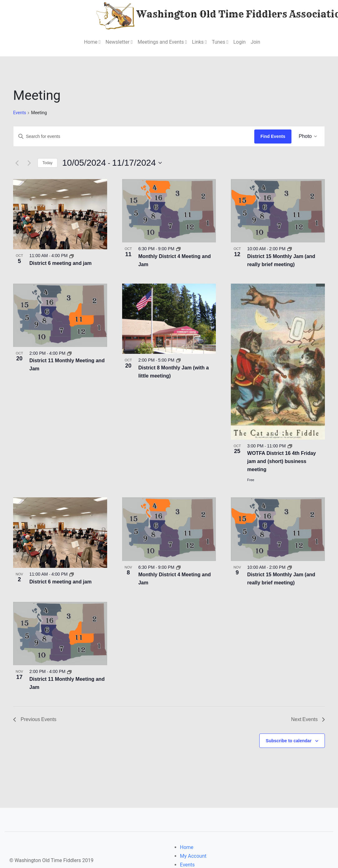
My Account (193, 856)
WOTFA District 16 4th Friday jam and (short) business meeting (281, 461)
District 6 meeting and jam (60, 263)
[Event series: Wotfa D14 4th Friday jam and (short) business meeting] (290, 445)
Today (47, 163)
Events (20, 113)
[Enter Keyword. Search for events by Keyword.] (134, 136)
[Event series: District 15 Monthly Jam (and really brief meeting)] (290, 248)
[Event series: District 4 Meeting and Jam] (179, 248)
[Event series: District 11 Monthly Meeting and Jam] (70, 353)
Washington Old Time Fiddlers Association (203, 15)
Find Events (273, 136)
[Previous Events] (17, 163)
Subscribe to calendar (289, 740)
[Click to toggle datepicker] (113, 163)
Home (187, 847)
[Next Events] (29, 163)
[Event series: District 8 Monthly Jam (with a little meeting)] (179, 360)
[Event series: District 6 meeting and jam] (72, 255)
